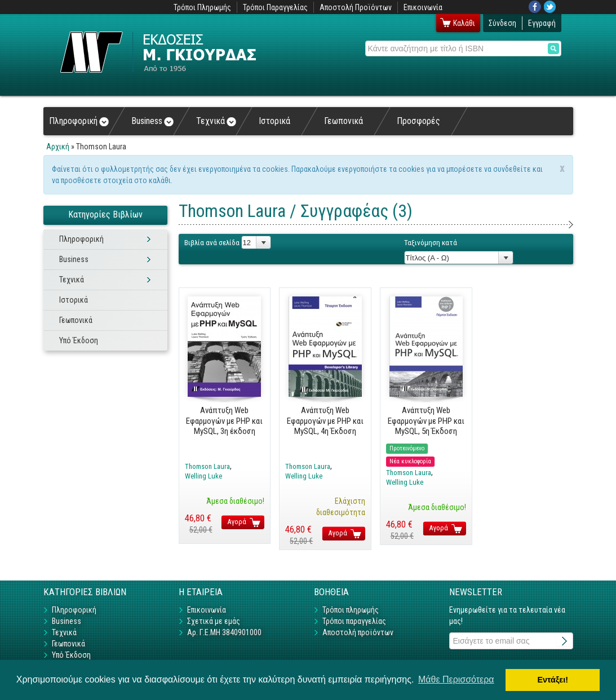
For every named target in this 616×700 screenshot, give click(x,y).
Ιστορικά (274, 121)
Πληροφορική (79, 121)
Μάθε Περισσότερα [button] (456, 679)
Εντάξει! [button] (553, 680)
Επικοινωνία (423, 7)
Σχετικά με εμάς (214, 621)
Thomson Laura (207, 466)
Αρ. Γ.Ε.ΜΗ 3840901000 (224, 632)
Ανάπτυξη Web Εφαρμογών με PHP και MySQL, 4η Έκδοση (325, 421)
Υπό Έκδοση (79, 340)
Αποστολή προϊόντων (358, 632)
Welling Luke (203, 476)
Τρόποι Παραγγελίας (275, 7)
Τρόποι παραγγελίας (354, 621)
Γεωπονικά (344, 121)
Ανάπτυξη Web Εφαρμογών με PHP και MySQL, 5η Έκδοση (426, 421)
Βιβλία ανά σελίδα (212, 243)
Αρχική (58, 147)
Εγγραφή (542, 23)
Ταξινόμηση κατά (431, 243)
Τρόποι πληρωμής (351, 610)
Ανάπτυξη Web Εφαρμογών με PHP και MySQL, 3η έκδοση (224, 421)
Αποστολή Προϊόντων (356, 7)
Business (152, 121)
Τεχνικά (216, 121)
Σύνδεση (502, 23)
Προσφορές (418, 121)
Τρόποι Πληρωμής (202, 7)
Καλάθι (464, 23)
